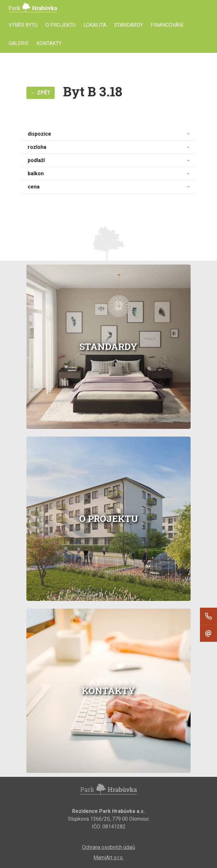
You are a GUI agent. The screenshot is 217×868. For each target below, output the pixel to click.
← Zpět (41, 93)
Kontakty (49, 43)
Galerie (19, 43)
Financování (167, 25)
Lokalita (95, 25)
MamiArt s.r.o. (108, 858)
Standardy (128, 25)
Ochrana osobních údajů (109, 847)
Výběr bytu (23, 25)
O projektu (61, 25)
